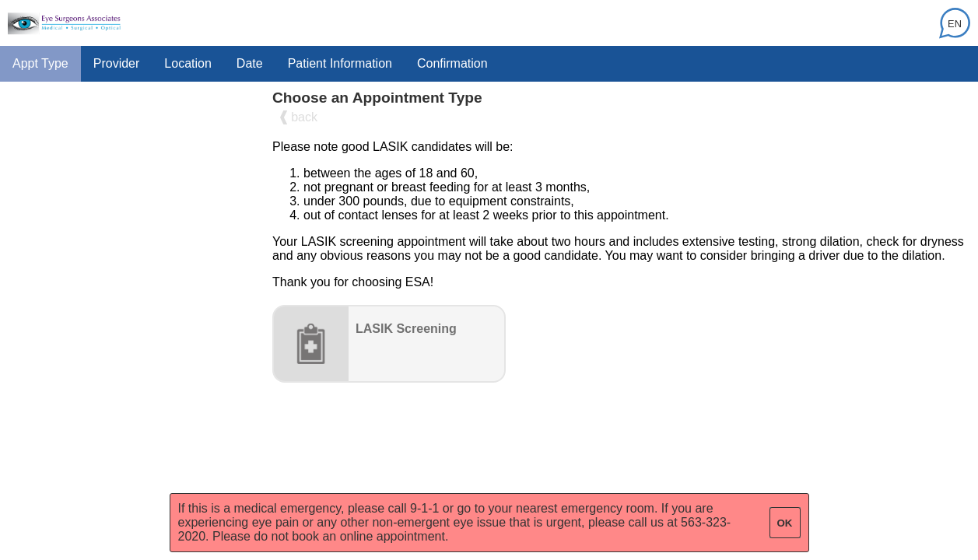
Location (188, 63)
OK (785, 523)
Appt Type (40, 63)
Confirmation (452, 63)
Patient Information (340, 63)
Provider (117, 63)
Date (250, 63)
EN (955, 24)
